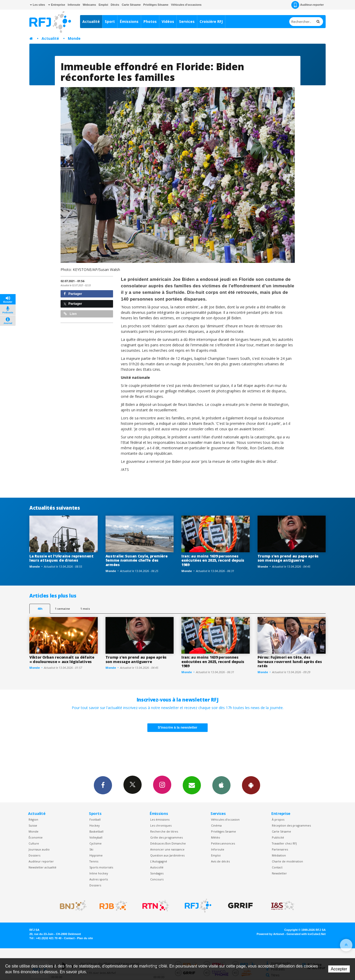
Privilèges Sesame (223, 831)
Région (33, 819)
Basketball (96, 831)
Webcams (89, 5)
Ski (91, 849)
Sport (110, 21)
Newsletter (279, 873)
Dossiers (34, 855)
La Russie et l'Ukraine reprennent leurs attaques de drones (61, 558)
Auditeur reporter (41, 861)
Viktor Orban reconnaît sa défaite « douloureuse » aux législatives (62, 659)
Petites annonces (223, 843)
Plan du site (85, 938)
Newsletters (192, 785)
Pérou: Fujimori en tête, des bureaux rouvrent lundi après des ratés (290, 662)
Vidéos (168, 21)
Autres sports (99, 879)
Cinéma (216, 825)
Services (187, 21)
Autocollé (157, 867)
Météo (216, 837)
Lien (70, 314)
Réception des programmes (291, 825)
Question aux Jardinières (167, 855)
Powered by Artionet (270, 934)
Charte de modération (287, 861)
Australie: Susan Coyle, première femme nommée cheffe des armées (137, 560)
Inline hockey (99, 873)
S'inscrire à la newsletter (177, 727)
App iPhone (221, 785)
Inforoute (74, 5)
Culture (34, 843)
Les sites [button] (37, 5)
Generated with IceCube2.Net (306, 934)
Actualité (91, 21)
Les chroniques (161, 825)
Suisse (33, 825)
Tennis (94, 861)
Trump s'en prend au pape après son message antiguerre (288, 558)
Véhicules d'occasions (186, 5)
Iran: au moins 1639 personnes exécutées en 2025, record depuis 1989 (213, 560)
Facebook (103, 785)
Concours (157, 879)
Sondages (157, 873)
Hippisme (96, 855)
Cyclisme (96, 843)
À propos (278, 819)
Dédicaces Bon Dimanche (168, 843)
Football (95, 819)
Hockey (94, 825)
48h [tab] (40, 609)
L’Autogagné (159, 861)
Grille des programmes (166, 837)
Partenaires (280, 849)
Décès (115, 5)
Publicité (278, 837)
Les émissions (160, 819)
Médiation (279, 855)
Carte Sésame (131, 5)
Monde (74, 38)
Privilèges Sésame (156, 5)
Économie (36, 837)
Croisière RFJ (211, 21)
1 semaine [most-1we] (62, 609)
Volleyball (96, 837)
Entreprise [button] (57, 5)
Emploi (103, 5)
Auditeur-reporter (308, 5)
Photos (150, 21)
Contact (277, 867)
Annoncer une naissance (167, 849)
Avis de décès (220, 861)
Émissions (129, 21)
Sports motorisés (101, 867)
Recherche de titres (164, 831)
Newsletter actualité (42, 867)
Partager (73, 294)
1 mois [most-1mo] (85, 609)
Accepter (339, 969)
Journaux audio (39, 849)
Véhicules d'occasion (225, 819)
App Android (251, 785)
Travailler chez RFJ (284, 843)
